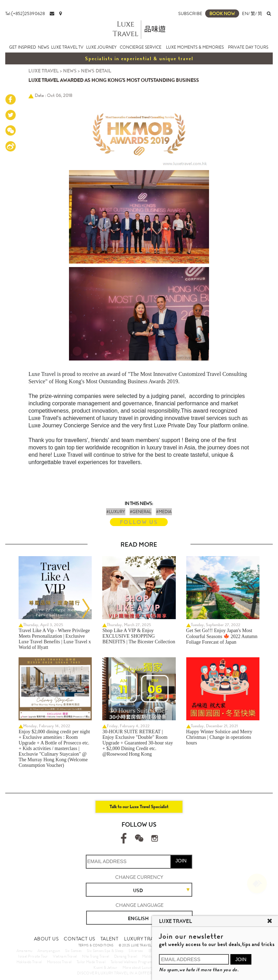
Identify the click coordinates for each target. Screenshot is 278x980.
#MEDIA (164, 512)
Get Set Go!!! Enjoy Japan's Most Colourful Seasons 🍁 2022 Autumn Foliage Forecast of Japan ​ (222, 636)
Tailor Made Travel (91, 962)
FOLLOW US (139, 522)
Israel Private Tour (33, 956)
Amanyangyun (49, 951)
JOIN (181, 861)
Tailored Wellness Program (131, 962)
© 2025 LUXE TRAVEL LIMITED (142, 945)
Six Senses (74, 951)
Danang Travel (126, 956)
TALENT (109, 939)
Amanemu (25, 951)
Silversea (136, 951)
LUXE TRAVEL (44, 71)
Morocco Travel (59, 962)
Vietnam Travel (65, 956)
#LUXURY (116, 512)
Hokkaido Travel (29, 962)
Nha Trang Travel (95, 956)
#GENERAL (141, 512)
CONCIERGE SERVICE (141, 47)
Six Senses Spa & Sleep (105, 951)
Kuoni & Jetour (105, 967)
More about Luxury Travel (143, 967)
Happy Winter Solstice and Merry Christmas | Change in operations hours (219, 737)
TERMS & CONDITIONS (96, 945)
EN (245, 13)
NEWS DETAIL (96, 71)
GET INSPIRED (23, 47)
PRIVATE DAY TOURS (248, 47)
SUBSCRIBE (190, 13)
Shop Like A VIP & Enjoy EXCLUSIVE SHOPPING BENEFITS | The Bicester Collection (139, 636)
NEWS (43, 47)
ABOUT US (46, 939)
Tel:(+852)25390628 (25, 13)
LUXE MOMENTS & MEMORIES (195, 47)
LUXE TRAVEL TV (67, 47)
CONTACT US (79, 939)
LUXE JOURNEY (101, 47)
